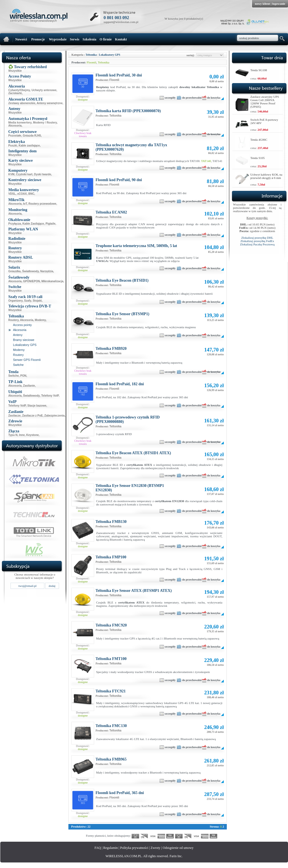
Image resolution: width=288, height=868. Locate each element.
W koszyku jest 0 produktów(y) (184, 19)
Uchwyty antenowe (44, 90)
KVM (11, 174)
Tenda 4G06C (259, 140)
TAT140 (206, 161)
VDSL (12, 194)
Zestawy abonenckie (22, 103)
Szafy (28, 301)
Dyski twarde (43, 174)
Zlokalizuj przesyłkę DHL (257, 238)
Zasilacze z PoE (32, 416)
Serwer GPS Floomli (27, 360)
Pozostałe (15, 136)
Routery (13, 320)
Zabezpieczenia (54, 416)
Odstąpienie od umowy (178, 848)
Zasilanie (29, 386)
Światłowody (30, 271)
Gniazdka (14, 271)
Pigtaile (50, 224)
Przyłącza (15, 224)
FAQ (98, 848)
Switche (18, 365)
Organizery (16, 301)
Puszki (13, 146)
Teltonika (91, 55)
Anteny (18, 335)
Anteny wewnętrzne (49, 103)
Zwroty (155, 848)
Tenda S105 (258, 158)
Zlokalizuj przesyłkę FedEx (257, 241)
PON (23, 376)
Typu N (13, 435)
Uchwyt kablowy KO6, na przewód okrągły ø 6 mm (266, 176)
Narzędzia (47, 271)
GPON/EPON (31, 281)
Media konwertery (20, 123)
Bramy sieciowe (24, 340)
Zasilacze (14, 416)
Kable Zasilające (33, 224)
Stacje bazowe (37, 406)
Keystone (33, 435)
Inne (22, 435)
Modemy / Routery (45, 123)
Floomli (92, 62)
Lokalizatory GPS (25, 345)
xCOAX (22, 194)
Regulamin (111, 848)
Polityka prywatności (134, 848)
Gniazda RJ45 (32, 136)
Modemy (40, 320)
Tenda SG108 (259, 70)
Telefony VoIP (50, 396)
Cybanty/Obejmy (19, 90)
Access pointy (22, 325)
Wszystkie (15, 71)
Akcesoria (15, 126)
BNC (31, 194)
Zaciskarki (15, 93)
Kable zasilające (29, 146)
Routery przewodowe (43, 204)
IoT (25, 204)
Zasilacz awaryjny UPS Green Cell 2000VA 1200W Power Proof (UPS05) (265, 102)
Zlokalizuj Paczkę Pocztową (257, 244)
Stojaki (37, 301)
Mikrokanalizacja (52, 281)
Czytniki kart (24, 174)
